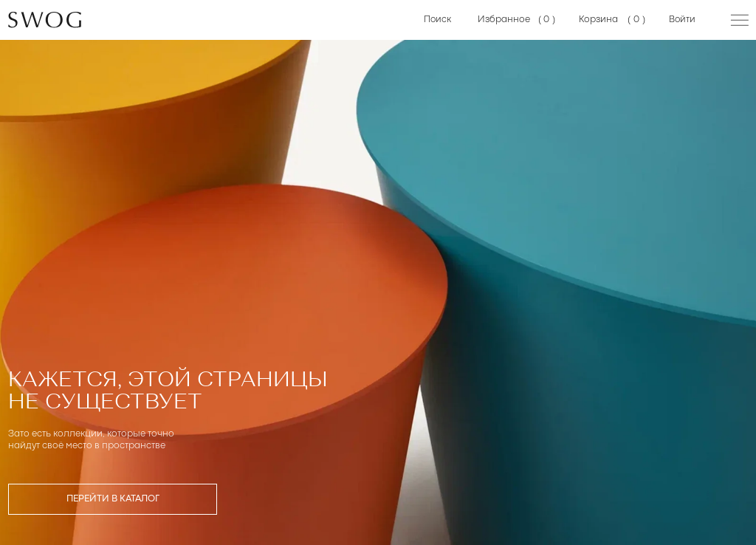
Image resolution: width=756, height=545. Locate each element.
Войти (683, 20)
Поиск (438, 20)
